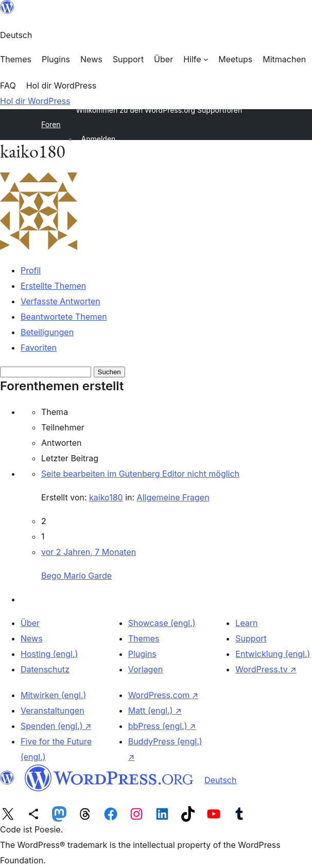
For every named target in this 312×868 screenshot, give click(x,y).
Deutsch (220, 780)
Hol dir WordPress (35, 101)
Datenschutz (45, 669)
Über (30, 623)
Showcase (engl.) (162, 623)
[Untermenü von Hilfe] (196, 59)
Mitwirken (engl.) (53, 695)
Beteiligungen (47, 332)
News (32, 638)
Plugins (142, 654)
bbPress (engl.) (162, 726)
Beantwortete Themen (64, 317)
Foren (51, 124)
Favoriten (39, 348)
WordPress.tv (266, 669)
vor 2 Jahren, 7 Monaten (89, 552)
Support (251, 638)
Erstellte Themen (53, 286)
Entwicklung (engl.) (273, 654)
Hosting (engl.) (49, 654)
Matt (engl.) (155, 710)
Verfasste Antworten (60, 301)
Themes (144, 638)
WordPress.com (163, 695)
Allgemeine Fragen (173, 497)
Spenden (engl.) (56, 726)
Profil (31, 270)
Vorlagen (146, 669)
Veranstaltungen (53, 710)
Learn (246, 623)
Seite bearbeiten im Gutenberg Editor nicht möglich (140, 474)
